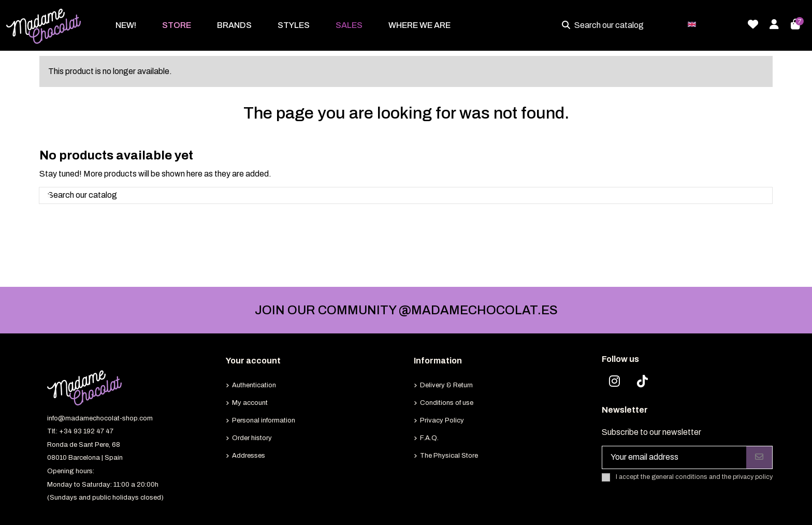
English (712, 24)
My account (250, 403)
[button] (177, 25)
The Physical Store (449, 456)
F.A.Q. (429, 438)
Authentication (254, 385)
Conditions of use (447, 403)
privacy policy (753, 477)
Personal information (264, 420)
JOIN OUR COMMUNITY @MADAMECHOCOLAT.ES (406, 310)
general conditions (679, 477)
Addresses (249, 456)
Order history (252, 438)
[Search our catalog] (568, 25)
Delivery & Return (446, 385)
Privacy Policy (442, 420)
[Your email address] (675, 457)
